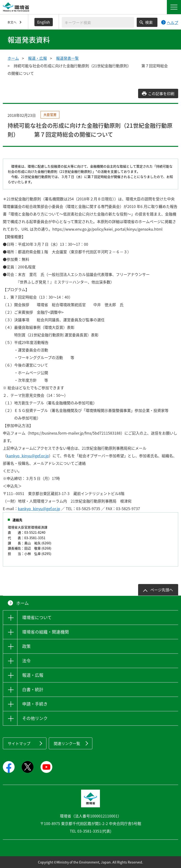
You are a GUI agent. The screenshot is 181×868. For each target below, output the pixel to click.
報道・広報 (37, 58)
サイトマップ (19, 743)
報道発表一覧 (67, 58)
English (44, 22)
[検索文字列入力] (98, 22)
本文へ (12, 22)
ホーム (13, 58)
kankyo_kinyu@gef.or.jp (28, 456)
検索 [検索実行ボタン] (149, 22)
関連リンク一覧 (67, 743)
